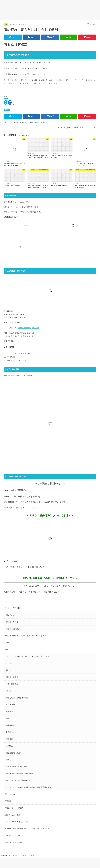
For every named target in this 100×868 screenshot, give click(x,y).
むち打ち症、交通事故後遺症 (17, 698)
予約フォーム (10, 794)
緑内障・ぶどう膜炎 (12, 815)
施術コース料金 (12, 622)
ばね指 (9, 691)
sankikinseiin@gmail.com (29, 328)
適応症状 (8, 649)
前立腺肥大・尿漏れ (14, 753)
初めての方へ (11, 615)
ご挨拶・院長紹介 (13, 629)
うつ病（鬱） (11, 705)
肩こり (9, 670)
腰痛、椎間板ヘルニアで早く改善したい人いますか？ (25, 636)
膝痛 (8, 718)
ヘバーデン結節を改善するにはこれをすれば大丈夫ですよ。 (29, 656)
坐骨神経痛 (10, 725)
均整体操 (8, 801)
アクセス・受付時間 (12, 608)
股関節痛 (10, 739)
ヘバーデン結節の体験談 (14, 842)
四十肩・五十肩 (12, 677)
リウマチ (10, 663)
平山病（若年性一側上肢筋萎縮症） (20, 773)
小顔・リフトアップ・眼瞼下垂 (18, 780)
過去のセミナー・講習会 (14, 808)
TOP (6, 601)
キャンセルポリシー (12, 835)
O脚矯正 (9, 746)
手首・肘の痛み (12, 684)
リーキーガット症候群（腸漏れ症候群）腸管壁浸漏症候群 (29, 787)
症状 (6, 24)
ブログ (7, 643)
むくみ (9, 760)
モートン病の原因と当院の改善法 (17, 822)
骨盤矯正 (10, 711)
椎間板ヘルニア (12, 732)
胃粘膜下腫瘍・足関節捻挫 (16, 767)
